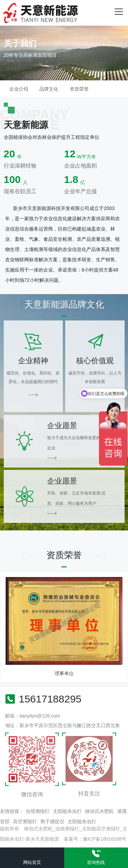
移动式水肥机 (99, 811)
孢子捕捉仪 (52, 821)
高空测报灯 (25, 821)
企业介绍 (19, 89)
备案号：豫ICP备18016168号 (95, 839)
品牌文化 (49, 89)
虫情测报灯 (38, 811)
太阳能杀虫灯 (67, 811)
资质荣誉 (79, 89)
